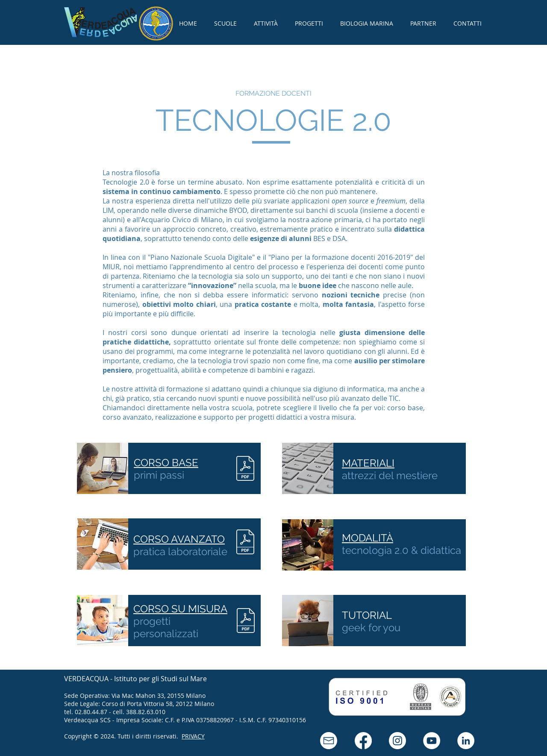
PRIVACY (193, 736)
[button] (329, 741)
